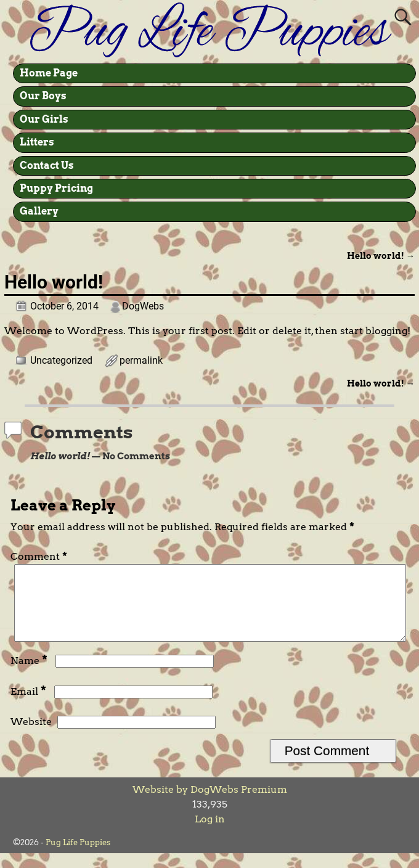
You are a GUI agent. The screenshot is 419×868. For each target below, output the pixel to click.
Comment (40, 556)
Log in (210, 834)
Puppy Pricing (56, 188)
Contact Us (47, 166)
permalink (141, 360)
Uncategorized (61, 360)
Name (30, 675)
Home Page (49, 73)
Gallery (39, 211)
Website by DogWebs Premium (210, 804)
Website (31, 736)
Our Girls (44, 119)
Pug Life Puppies (78, 857)
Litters (37, 142)
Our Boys (43, 96)
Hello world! (381, 256)
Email (30, 706)
